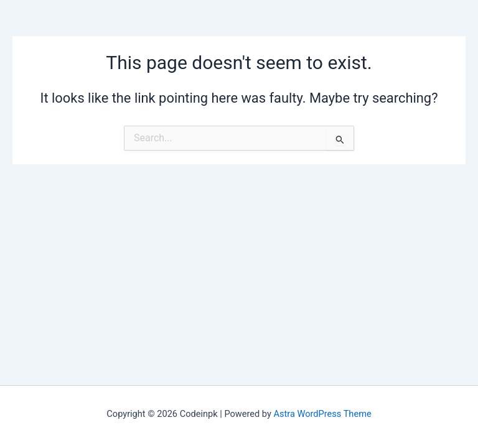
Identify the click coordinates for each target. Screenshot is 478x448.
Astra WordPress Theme (323, 414)
